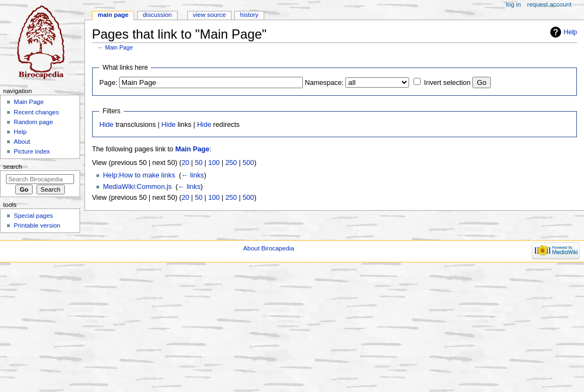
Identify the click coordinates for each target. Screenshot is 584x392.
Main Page (119, 47)
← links (193, 175)
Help (571, 32)
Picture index (32, 151)
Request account (550, 4)
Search (13, 167)
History (250, 15)
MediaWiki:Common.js (137, 187)
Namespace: (324, 83)
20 (185, 163)
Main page (113, 15)
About (22, 142)
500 (248, 163)
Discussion (157, 15)
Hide (106, 125)
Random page (33, 122)
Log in (513, 4)
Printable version (37, 225)
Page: (108, 83)
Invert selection (447, 83)
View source (209, 15)
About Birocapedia (268, 248)
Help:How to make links (139, 175)
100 (214, 163)
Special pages (33, 216)
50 (199, 163)
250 (231, 163)
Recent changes (36, 112)
